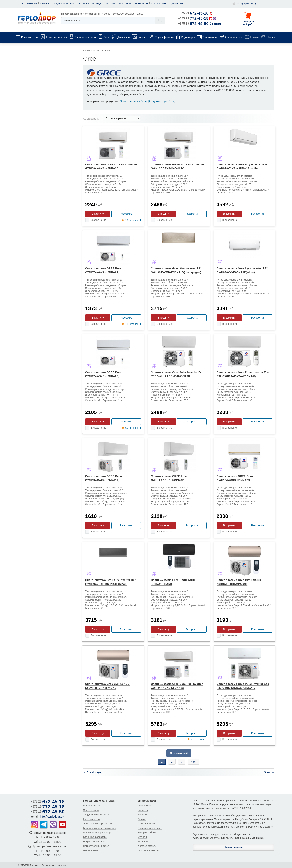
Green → (269, 772)
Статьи (45, 3)
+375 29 (193, 13)
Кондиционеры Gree (162, 101)
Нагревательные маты (96, 841)
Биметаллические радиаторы (100, 828)
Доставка (125, 3)
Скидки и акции (63, 3)
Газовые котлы (92, 806)
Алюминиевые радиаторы (98, 832)
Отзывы (142, 837)
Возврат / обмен (147, 832)
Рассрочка (126, 214)
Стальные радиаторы (95, 837)
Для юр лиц (177, 3)
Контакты (141, 3)
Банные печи (91, 850)
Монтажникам (27, 3)
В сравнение (99, 220)
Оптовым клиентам (149, 850)
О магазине (159, 3)
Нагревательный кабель (97, 846)
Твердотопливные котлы (97, 815)
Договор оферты (147, 846)
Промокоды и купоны (150, 828)
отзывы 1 (131, 220)
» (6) (194, 762)
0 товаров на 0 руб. (248, 23)
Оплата (111, 3)
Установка (143, 841)
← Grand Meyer (93, 772)
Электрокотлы (91, 810)
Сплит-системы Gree (133, 101)
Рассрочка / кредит (90, 3)
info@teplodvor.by (247, 3)
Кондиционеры (92, 819)
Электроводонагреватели (97, 824)
